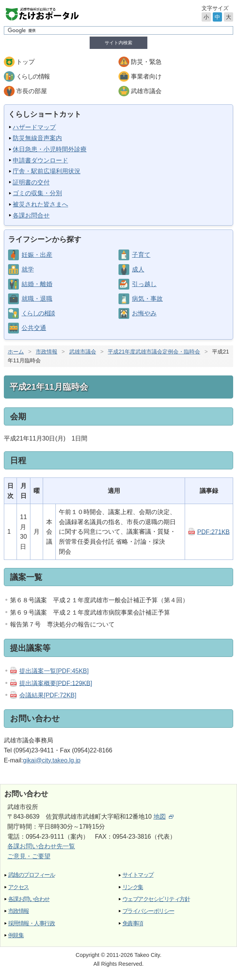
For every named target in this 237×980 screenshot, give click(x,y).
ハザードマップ (34, 127)
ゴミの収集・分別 (37, 193)
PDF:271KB (214, 532)
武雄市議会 (146, 91)
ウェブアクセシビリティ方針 (156, 899)
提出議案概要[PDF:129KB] (56, 683)
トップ (25, 62)
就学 (28, 269)
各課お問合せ (31, 215)
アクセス (18, 887)
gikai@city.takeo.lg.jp (52, 760)
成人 (138, 269)
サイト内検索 (118, 43)
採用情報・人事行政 (31, 923)
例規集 (16, 935)
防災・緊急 (146, 62)
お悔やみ (144, 313)
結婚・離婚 (37, 284)
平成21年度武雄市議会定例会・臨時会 (154, 352)
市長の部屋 (32, 91)
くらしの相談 (38, 313)
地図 (164, 817)
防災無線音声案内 (37, 138)
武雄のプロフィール (31, 875)
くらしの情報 (33, 76)
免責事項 (133, 923)
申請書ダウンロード (40, 160)
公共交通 (34, 328)
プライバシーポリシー (148, 911)
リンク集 (133, 887)
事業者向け (146, 76)
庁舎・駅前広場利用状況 (47, 171)
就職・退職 (37, 299)
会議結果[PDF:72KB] (48, 695)
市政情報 (47, 352)
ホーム (16, 352)
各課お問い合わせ (29, 899)
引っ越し (144, 284)
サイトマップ (138, 875)
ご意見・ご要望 (29, 856)
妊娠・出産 (37, 255)
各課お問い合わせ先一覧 (41, 846)
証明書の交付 (31, 182)
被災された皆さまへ (40, 204)
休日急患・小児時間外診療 (50, 149)
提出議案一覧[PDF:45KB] (54, 671)
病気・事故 (147, 299)
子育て (141, 255)
